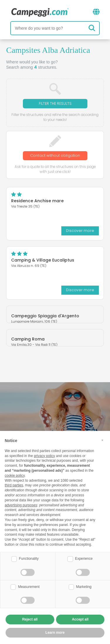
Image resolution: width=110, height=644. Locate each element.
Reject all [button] (30, 619)
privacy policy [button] (44, 456)
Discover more (80, 231)
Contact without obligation (55, 155)
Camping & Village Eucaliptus (43, 260)
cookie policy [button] (15, 476)
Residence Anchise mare (37, 201)
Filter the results (55, 103)
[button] (102, 440)
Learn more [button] (55, 633)
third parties (14, 485)
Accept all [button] (80, 619)
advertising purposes (21, 505)
